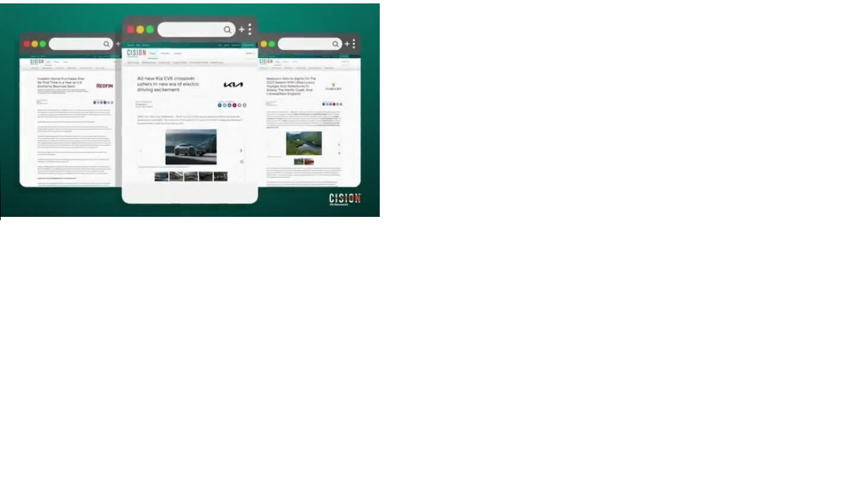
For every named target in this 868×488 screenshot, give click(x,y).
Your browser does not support (190, 110)
